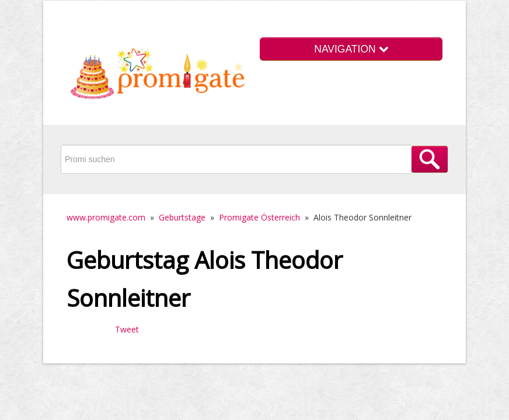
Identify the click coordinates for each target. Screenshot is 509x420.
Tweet (127, 329)
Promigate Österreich (259, 217)
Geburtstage (182, 217)
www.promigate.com (106, 217)
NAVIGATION (351, 49)
